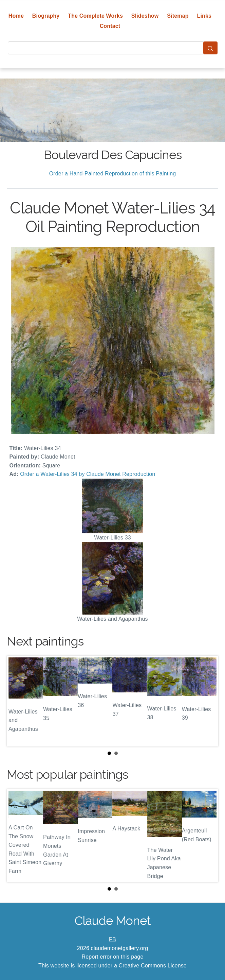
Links (204, 16)
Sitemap (178, 16)
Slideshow (145, 16)
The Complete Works (95, 16)
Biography (46, 16)
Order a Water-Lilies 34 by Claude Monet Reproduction (88, 474)
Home (16, 16)
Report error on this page (113, 957)
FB (112, 939)
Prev (17, 701)
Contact (110, 26)
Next (208, 701)
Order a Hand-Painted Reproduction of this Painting (113, 174)
